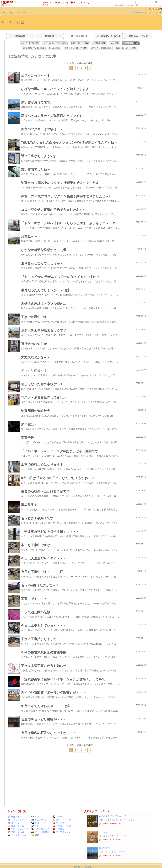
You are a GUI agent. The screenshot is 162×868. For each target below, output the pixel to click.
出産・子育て (16, 817)
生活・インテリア (18, 829)
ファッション (16, 820)
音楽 (35, 826)
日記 (11, 13)
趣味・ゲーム (39, 820)
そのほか (8, 5)
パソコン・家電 (62, 826)
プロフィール (21, 13)
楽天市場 (157, 5)
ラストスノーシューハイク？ (113, 852)
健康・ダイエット (18, 826)
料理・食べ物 (16, 832)
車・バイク (59, 823)
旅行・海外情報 (40, 832)
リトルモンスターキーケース (113, 836)
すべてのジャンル (63, 832)
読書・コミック (40, 829)
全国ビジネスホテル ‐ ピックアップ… (117, 820)
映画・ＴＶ (38, 823)
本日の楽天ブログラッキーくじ (114, 816)
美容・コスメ (16, 823)
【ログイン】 (156, 13)
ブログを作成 (145, 5)
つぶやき (103, 832)
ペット (36, 817)
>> (123, 5)
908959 (154, 9)
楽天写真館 (104, 848)
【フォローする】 (140, 13)
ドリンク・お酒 (17, 835)
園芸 (35, 835)
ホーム (4, 13)
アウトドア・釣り (63, 820)
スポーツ (58, 817)
